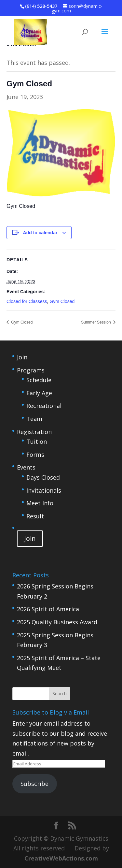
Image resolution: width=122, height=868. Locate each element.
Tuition (37, 441)
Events (26, 467)
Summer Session (96, 322)
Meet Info (40, 503)
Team (34, 419)
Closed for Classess (27, 301)
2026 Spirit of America (48, 609)
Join (22, 357)
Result (35, 516)
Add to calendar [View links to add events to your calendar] (40, 233)
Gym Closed (62, 301)
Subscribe (34, 784)
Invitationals (44, 490)
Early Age (39, 393)
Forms (35, 455)
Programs (31, 370)
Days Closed (43, 477)
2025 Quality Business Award (57, 622)
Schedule (39, 380)
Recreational (44, 406)
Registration (34, 432)
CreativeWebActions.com (61, 858)
